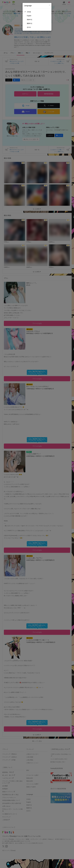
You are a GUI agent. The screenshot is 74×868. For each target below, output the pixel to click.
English (29, 16)
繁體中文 (30, 23)
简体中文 (30, 20)
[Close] (49, 5)
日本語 (29, 12)
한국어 (29, 27)
